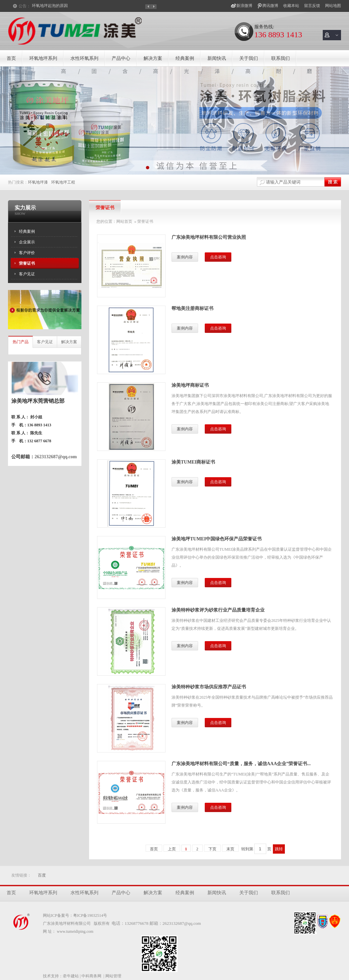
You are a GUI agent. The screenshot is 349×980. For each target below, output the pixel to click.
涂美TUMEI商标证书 (193, 462)
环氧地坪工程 (63, 182)
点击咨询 (218, 257)
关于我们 (249, 58)
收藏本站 (291, 6)
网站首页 (124, 221)
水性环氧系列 (84, 58)
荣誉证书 (27, 263)
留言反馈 (312, 6)
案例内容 (185, 257)
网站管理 (113, 976)
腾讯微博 (270, 6)
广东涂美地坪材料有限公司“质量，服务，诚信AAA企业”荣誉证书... (241, 764)
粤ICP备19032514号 (90, 915)
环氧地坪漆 (38, 182)
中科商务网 (91, 976)
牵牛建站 (71, 976)
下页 (212, 849)
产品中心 (121, 58)
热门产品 (21, 342)
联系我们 (281, 58)
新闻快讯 (217, 58)
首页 (11, 58)
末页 (230, 849)
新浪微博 (244, 6)
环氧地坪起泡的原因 (50, 6)
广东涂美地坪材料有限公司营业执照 (209, 237)
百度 (42, 875)
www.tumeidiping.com (75, 931)
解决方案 (153, 58)
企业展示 (27, 242)
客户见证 (27, 274)
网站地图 (333, 6)
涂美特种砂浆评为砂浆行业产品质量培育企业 (218, 610)
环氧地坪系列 (43, 58)
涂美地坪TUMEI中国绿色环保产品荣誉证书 (217, 539)
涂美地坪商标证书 (190, 385)
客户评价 (27, 253)
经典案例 (185, 58)
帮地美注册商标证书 (192, 308)
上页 (172, 849)
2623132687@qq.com (56, 457)
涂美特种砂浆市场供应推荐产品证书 (209, 687)
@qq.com (193, 923)
